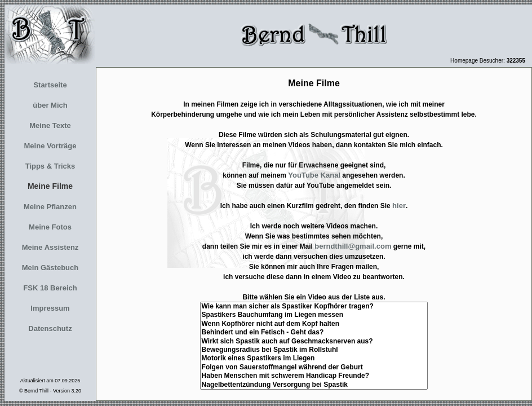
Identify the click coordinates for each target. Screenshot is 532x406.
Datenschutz (50, 328)
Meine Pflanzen (50, 207)
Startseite (50, 85)
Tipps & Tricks (50, 166)
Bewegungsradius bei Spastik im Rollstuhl (314, 350)
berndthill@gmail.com (353, 246)
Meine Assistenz (50, 247)
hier (399, 206)
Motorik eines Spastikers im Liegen (314, 358)
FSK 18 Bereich (50, 288)
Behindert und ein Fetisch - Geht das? (314, 332)
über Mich (50, 105)
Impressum (50, 308)
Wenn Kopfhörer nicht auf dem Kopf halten (314, 324)
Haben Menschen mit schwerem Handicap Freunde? (314, 376)
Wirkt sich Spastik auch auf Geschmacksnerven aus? (314, 341)
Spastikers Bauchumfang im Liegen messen (314, 315)
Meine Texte (50, 125)
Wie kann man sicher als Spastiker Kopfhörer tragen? (314, 306)
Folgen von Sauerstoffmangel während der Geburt (314, 367)
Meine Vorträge (50, 146)
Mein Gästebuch (50, 268)
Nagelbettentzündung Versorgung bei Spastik (314, 385)
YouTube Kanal (314, 175)
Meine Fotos (50, 227)
